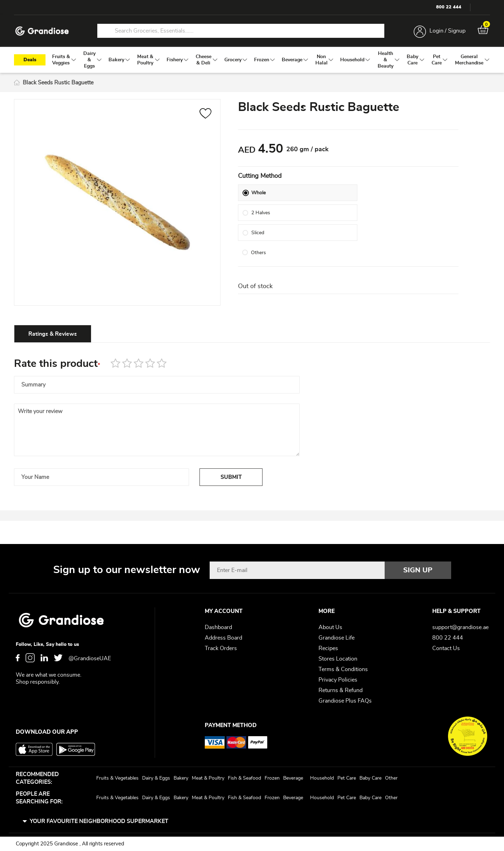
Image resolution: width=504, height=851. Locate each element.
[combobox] (241, 31)
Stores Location (338, 659)
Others (258, 261)
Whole (258, 202)
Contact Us (446, 648)
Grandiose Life (337, 638)
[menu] (252, 60)
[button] (206, 114)
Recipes (328, 648)
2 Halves (261, 222)
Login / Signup (447, 31)
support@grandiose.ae (460, 627)
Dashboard (218, 627)
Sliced (258, 242)
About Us (330, 627)
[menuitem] (61, 60)
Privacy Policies (338, 680)
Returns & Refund (341, 690)
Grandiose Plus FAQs (345, 701)
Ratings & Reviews (53, 334)
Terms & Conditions (343, 669)
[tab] (53, 334)
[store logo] (42, 31)
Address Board (223, 638)
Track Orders (221, 648)
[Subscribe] (418, 570)
